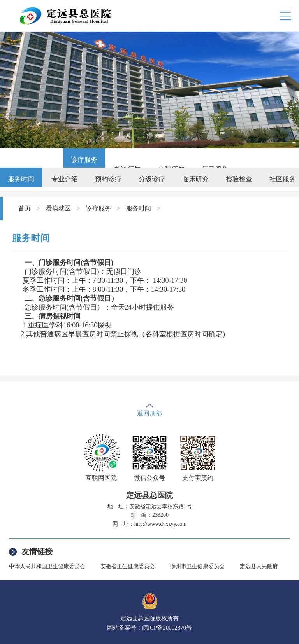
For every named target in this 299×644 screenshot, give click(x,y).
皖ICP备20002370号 (167, 628)
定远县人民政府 (259, 566)
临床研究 (195, 179)
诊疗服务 (84, 160)
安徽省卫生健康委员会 (128, 566)
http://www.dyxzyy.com (160, 524)
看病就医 (58, 208)
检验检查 (239, 179)
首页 (25, 208)
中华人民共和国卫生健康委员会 (47, 566)
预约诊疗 (108, 179)
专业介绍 (65, 179)
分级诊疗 (152, 179)
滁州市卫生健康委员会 (197, 566)
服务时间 (21, 179)
